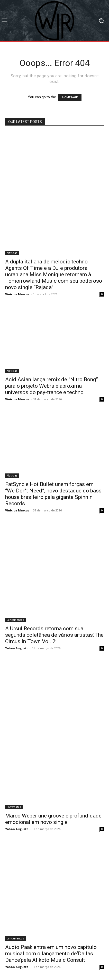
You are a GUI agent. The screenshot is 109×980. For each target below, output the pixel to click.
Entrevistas (14, 807)
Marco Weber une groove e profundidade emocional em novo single (53, 819)
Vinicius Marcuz (17, 294)
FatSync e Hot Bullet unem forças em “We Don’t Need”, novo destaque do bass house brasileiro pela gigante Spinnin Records (53, 494)
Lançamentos (15, 620)
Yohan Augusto (17, 648)
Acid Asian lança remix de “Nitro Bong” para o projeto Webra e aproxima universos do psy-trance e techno (52, 386)
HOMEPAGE (70, 97)
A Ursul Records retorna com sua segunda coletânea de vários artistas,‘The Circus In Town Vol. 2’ (54, 635)
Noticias (12, 253)
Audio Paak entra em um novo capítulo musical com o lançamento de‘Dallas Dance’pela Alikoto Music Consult (51, 954)
